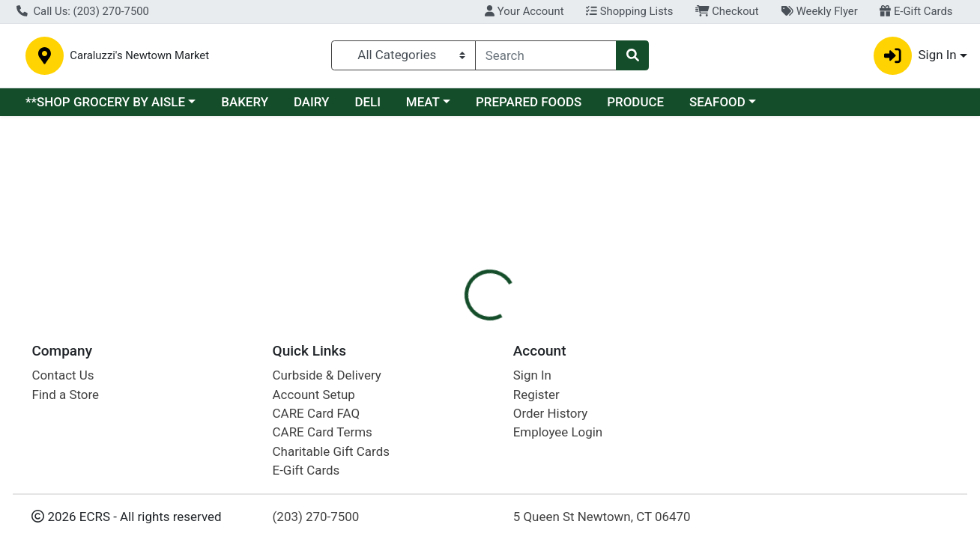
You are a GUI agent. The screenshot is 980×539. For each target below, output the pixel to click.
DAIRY (312, 102)
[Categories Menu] (403, 55)
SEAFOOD (717, 102)
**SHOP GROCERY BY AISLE (105, 102)
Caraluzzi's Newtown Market (273, 55)
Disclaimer (521, 269)
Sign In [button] (915, 56)
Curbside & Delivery (327, 529)
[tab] (450, 269)
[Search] (546, 55)
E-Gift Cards (916, 11)
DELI (367, 102)
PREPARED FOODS (529, 102)
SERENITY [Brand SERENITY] (594, 346)
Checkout (727, 11)
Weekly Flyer (819, 11)
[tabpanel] (694, 352)
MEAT (423, 102)
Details (450, 269)
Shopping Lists (629, 11)
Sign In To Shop (831, 213)
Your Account (524, 11)
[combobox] (546, 55)
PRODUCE (635, 102)
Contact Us (63, 529)
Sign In (532, 529)
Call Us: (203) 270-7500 (83, 11)
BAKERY (245, 102)
